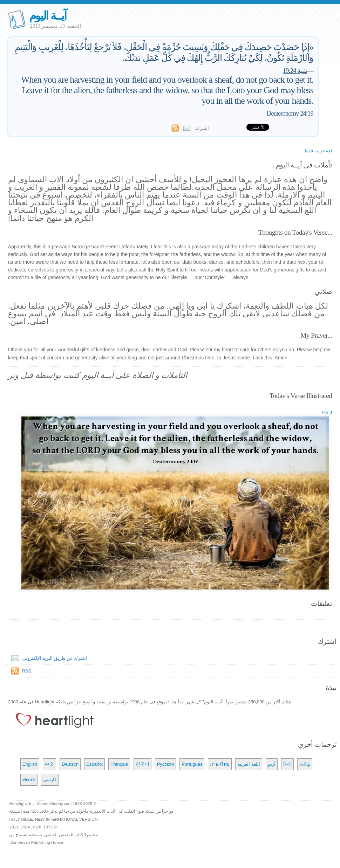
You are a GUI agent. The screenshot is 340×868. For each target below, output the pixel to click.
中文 (49, 764)
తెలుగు (29, 780)
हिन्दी (287, 764)
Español (94, 764)
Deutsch (70, 764)
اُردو (272, 764)
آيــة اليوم (48, 16)
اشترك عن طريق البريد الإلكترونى (47, 658)
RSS (27, 671)
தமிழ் (305, 764)
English (30, 764)
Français (119, 764)
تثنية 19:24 (295, 71)
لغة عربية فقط (318, 151)
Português (192, 764)
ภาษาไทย (220, 764)
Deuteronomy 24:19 (290, 113)
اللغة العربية (249, 764)
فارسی (50, 780)
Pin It (327, 412)
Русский (165, 764)
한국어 (142, 764)
